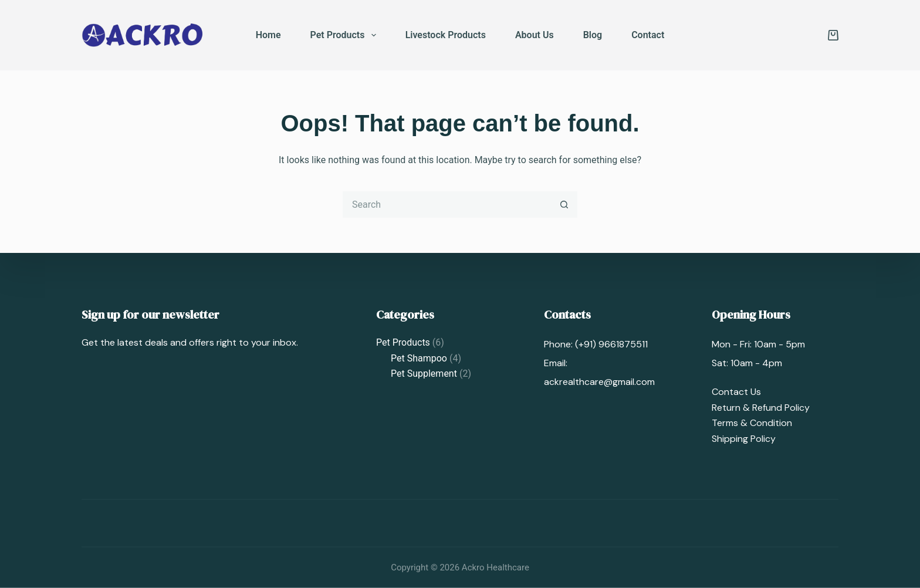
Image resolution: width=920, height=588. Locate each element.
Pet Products (346, 35)
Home (268, 35)
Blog (593, 35)
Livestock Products (446, 35)
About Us (535, 35)
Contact (648, 35)
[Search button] (564, 205)
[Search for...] (447, 205)
